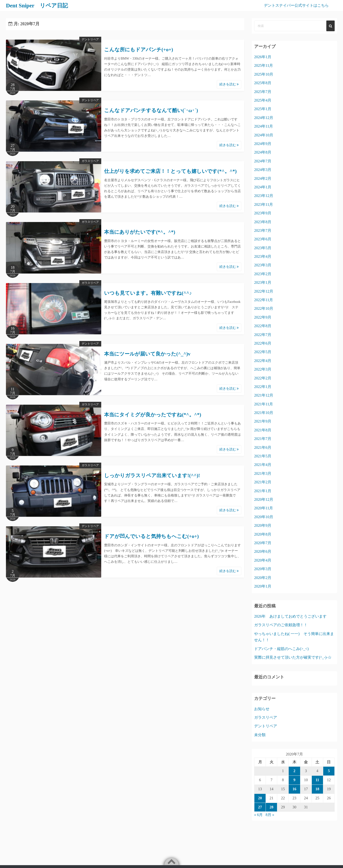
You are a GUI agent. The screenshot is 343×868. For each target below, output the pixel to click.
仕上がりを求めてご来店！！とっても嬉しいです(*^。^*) (170, 171)
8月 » (270, 815)
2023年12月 (264, 196)
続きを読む (229, 84)
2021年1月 (263, 491)
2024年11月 (264, 126)
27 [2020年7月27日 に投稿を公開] (260, 807)
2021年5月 (263, 456)
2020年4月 (263, 560)
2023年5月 (263, 248)
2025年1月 (263, 109)
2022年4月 (263, 361)
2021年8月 (263, 430)
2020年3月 (263, 569)
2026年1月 (263, 57)
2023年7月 (263, 230)
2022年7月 (263, 335)
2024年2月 (263, 178)
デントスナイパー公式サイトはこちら (296, 5)
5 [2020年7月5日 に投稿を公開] (329, 771)
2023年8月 (263, 222)
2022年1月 (263, 387)
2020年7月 (263, 543)
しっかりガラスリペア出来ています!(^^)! (152, 475)
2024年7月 (263, 161)
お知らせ (262, 709)
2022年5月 (263, 352)
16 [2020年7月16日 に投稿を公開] (294, 789)
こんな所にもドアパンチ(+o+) (139, 50)
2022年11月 (264, 300)
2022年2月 (263, 378)
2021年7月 (263, 439)
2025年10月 (264, 74)
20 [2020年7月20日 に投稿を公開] (260, 798)
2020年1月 (263, 586)
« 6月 (258, 815)
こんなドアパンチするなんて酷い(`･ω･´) (151, 110)
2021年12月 (264, 395)
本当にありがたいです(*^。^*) (140, 232)
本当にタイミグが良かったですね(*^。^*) (153, 415)
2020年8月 (263, 534)
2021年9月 (263, 421)
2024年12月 (264, 118)
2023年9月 (263, 213)
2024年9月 (263, 144)
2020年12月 (264, 499)
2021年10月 (264, 413)
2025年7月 (263, 92)
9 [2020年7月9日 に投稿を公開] (294, 780)
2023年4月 (263, 256)
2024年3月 (263, 170)
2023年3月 (263, 265)
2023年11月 (264, 204)
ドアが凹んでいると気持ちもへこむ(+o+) (151, 536)
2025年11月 (264, 65)
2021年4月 (263, 465)
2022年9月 (263, 317)
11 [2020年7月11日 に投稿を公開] (317, 780)
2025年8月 (263, 83)
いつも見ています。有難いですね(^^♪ (148, 293)
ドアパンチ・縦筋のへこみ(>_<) (281, 649)
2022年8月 (263, 326)
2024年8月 (263, 152)
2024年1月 (263, 187)
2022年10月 (264, 308)
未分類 (260, 735)
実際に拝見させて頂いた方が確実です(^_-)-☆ (293, 657)
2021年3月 (263, 473)
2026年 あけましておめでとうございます (290, 616)
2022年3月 (263, 369)
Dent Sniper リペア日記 (38, 5)
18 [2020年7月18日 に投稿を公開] (317, 789)
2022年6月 (263, 343)
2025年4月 (263, 100)
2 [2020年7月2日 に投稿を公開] (294, 771)
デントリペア (90, 39)
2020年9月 (263, 525)
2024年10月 (264, 135)
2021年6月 (263, 447)
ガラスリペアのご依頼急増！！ (281, 625)
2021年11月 (264, 404)
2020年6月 (263, 551)
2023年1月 (263, 282)
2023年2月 (263, 274)
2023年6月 (263, 239)
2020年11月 (264, 508)
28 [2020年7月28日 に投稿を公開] (272, 807)
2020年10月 (264, 517)
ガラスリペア (90, 161)
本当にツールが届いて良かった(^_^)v (147, 354)
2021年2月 (263, 482)
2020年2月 (263, 578)
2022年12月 (264, 291)
